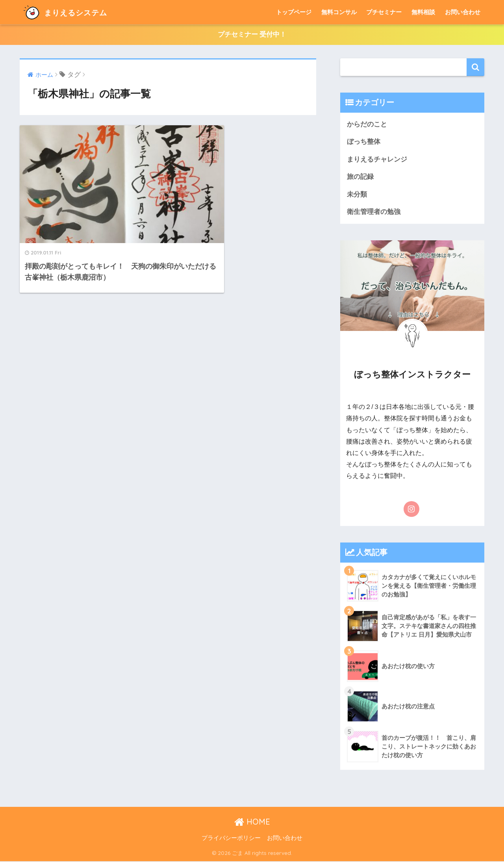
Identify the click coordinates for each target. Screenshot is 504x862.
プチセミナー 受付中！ (252, 35)
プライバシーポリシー (231, 839)
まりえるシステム (72, 12)
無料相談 (423, 12)
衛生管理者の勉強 (374, 213)
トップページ (294, 12)
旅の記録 (360, 177)
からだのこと (367, 124)
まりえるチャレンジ (377, 160)
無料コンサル (339, 12)
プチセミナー (384, 12)
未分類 (357, 195)
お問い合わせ (463, 12)
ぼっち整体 (364, 142)
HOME (252, 822)
